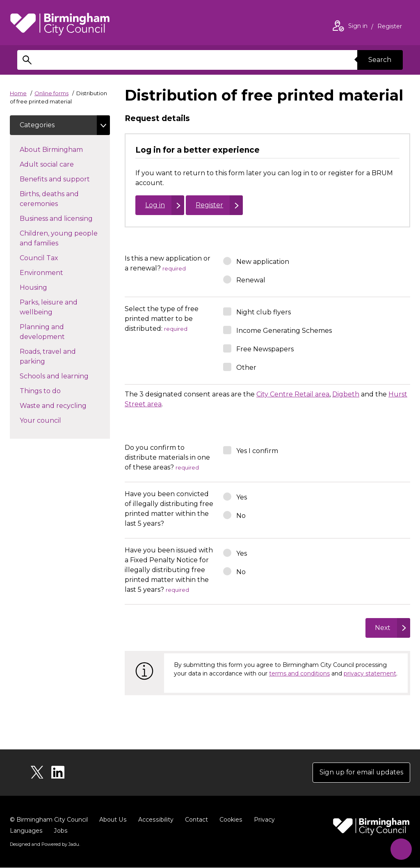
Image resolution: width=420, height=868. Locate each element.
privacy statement (370, 673)
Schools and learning (65, 376)
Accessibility (155, 820)
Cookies (229, 820)
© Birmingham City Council (49, 820)
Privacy (262, 820)
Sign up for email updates (361, 773)
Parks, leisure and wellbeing (51, 307)
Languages (26, 831)
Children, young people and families (59, 238)
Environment (56, 272)
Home (18, 93)
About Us (113, 820)
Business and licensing (65, 218)
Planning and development (57, 332)
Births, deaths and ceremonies (53, 199)
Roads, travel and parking (48, 356)
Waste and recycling (65, 405)
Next (382, 628)
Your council (55, 420)
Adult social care (61, 164)
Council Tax (54, 257)
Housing (48, 287)
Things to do (55, 390)
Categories (37, 125)
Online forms (51, 93)
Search (380, 60)
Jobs (60, 831)
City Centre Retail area (293, 394)
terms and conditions (299, 673)
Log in (155, 205)
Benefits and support (65, 179)
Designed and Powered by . (45, 845)
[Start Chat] (401, 849)
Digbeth (346, 394)
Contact (195, 820)
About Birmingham (65, 149)
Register (390, 27)
